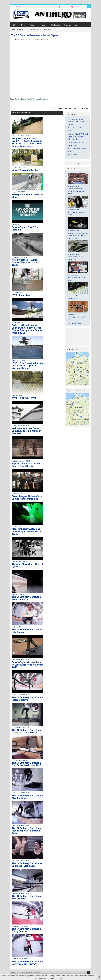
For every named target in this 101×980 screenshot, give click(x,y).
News (23, 25)
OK (61, 978)
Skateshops (43, 25)
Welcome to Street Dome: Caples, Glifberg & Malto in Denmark (26, 431)
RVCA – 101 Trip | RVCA (24, 398)
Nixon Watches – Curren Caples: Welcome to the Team (25, 262)
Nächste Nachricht (81, 109)
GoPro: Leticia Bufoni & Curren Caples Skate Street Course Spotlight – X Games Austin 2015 (27, 329)
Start (15, 25)
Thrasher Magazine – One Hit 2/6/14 (27, 565)
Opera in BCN (72, 155)
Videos (32, 25)
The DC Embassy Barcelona (37, 99)
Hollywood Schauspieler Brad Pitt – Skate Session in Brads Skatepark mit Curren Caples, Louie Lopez (27, 142)
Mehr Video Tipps (74, 323)
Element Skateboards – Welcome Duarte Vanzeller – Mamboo (77, 122)
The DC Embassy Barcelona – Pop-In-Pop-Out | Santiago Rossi (27, 831)
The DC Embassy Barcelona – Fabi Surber (27, 631)
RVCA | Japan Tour (21, 295)
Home (13, 30)
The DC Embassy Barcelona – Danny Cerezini (27, 930)
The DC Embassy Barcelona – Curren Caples (35, 35)
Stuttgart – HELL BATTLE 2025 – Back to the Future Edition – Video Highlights (78, 137)
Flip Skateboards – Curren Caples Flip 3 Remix (26, 465)
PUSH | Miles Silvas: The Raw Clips (27, 196)
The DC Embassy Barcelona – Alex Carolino (27, 797)
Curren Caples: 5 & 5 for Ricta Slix (25, 228)
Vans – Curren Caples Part (26, 170)
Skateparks (56, 25)
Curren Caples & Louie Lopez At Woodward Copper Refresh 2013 (27, 665)
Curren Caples (20, 99)
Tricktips (67, 25)
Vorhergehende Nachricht (62, 109)
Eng (76, 25)
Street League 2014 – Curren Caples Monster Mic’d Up (27, 497)
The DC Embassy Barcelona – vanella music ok (27, 598)
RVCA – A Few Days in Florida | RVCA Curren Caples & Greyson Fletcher (27, 365)
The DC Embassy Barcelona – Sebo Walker (27, 897)
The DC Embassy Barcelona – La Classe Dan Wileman (27, 731)
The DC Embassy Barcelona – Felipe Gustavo (27, 699)
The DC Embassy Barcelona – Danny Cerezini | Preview (27, 963)
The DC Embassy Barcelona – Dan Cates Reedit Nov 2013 (27, 764)
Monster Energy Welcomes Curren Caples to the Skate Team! (26, 531)
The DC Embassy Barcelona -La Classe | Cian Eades (27, 865)
